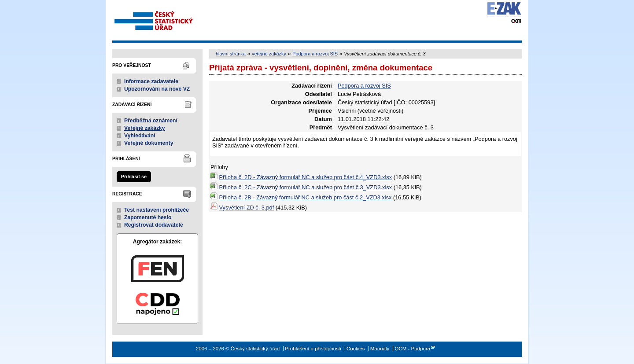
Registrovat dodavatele (154, 225)
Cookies (356, 349)
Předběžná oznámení (151, 121)
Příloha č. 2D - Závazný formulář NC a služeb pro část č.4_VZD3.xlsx (306, 177)
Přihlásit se (134, 176)
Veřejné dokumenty (149, 143)
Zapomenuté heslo (148, 217)
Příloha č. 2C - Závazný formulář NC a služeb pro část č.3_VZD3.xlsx (306, 187)
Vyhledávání (140, 136)
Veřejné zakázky (145, 128)
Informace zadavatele (151, 81)
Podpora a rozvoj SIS (315, 54)
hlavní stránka (231, 54)
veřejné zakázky (269, 54)
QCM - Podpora (412, 349)
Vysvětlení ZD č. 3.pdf (247, 208)
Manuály (380, 349)
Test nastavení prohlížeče (157, 210)
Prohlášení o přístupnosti (313, 349)
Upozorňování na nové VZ (157, 89)
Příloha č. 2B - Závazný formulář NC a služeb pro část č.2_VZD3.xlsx (306, 197)
